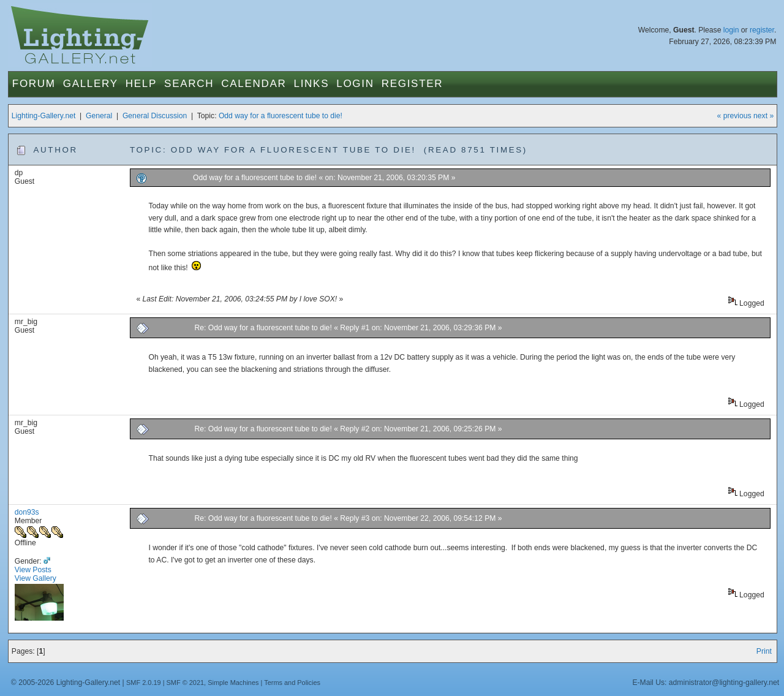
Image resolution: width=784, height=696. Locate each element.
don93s (27, 512)
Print (764, 651)
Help (141, 84)
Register (413, 84)
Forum (34, 84)
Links (312, 84)
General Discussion (155, 116)
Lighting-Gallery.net (44, 116)
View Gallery (36, 578)
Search (189, 84)
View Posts (33, 570)
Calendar (254, 84)
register (762, 30)
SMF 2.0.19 (144, 683)
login (731, 30)
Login (355, 84)
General (99, 116)
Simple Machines (233, 683)
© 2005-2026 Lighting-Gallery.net (66, 683)
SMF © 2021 (186, 683)
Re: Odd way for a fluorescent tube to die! (264, 328)
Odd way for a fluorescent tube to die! (281, 116)
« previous (734, 116)
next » (763, 116)
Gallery (91, 84)
